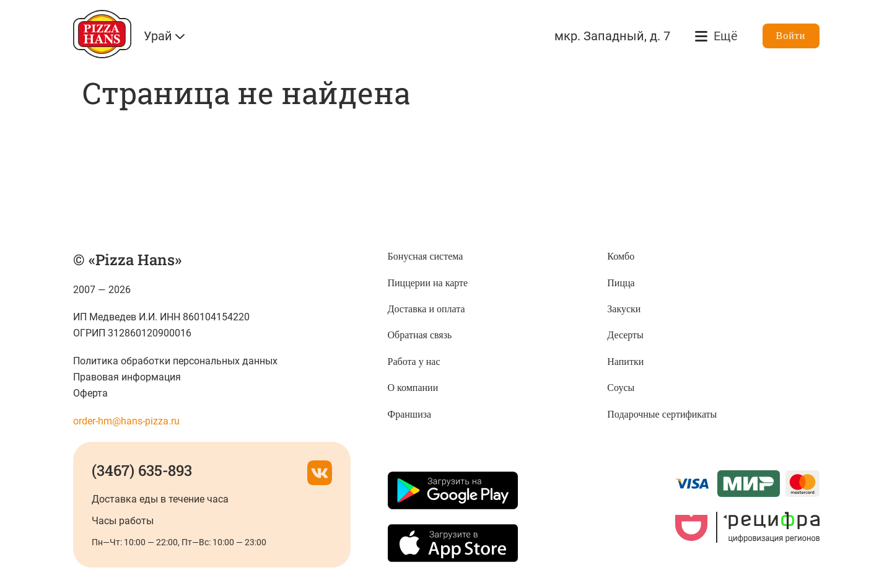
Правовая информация (127, 377)
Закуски (624, 309)
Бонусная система (426, 256)
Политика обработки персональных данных (176, 361)
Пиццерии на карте (428, 283)
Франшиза (410, 414)
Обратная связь (420, 335)
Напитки (625, 362)
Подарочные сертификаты (662, 414)
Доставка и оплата (426, 309)
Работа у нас (414, 362)
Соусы (621, 388)
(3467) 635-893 (142, 470)
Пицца (621, 283)
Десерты (625, 335)
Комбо (621, 256)
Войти (791, 36)
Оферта (90, 393)
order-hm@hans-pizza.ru (126, 421)
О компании (413, 388)
